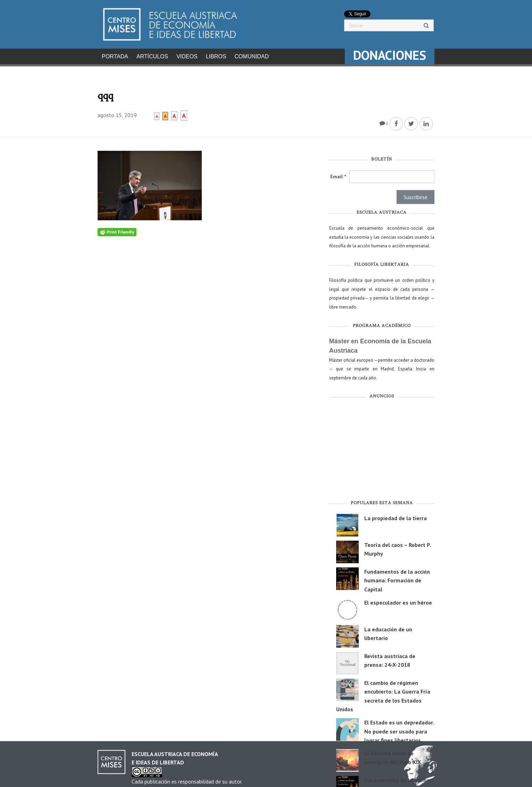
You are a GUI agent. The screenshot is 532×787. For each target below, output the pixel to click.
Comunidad (252, 56)
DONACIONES (390, 55)
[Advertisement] (382, 449)
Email (338, 174)
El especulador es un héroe (398, 600)
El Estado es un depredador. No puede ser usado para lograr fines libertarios (399, 729)
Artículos (152, 56)
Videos (187, 56)
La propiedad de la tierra (396, 516)
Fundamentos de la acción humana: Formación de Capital (397, 578)
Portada (115, 56)
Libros (216, 56)
